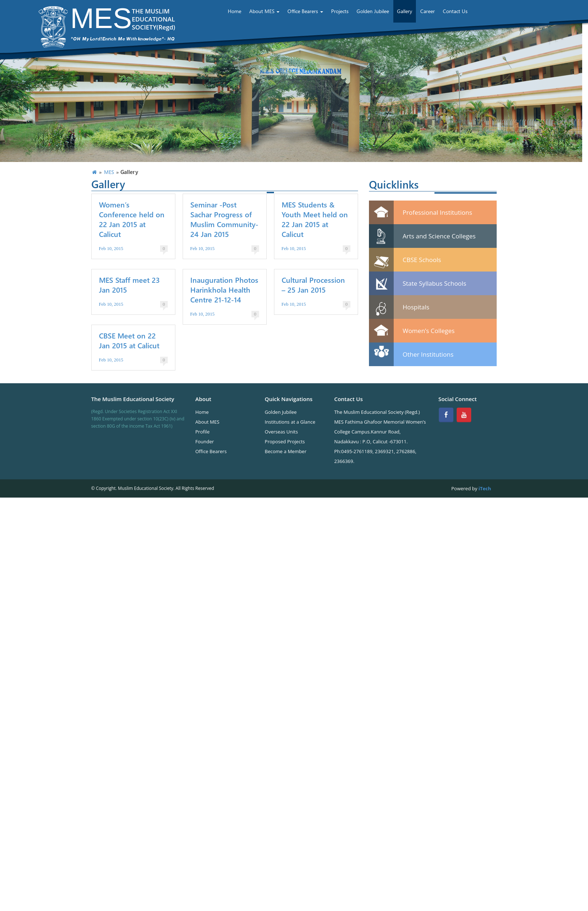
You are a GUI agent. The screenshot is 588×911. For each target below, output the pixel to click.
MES (109, 172)
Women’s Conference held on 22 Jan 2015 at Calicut (132, 219)
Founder (205, 441)
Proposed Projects (285, 441)
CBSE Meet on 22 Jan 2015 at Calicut (129, 340)
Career (428, 11)
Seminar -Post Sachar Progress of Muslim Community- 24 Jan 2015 (224, 219)
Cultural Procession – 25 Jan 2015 (313, 285)
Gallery (405, 11)
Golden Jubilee (373, 11)
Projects (340, 11)
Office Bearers (305, 11)
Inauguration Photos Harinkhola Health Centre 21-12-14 (224, 290)
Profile (202, 432)
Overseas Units (281, 432)
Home (235, 11)
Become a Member (286, 451)
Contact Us (455, 11)
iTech (484, 488)
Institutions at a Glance (290, 422)
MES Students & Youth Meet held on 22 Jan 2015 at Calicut (315, 219)
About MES (264, 11)
